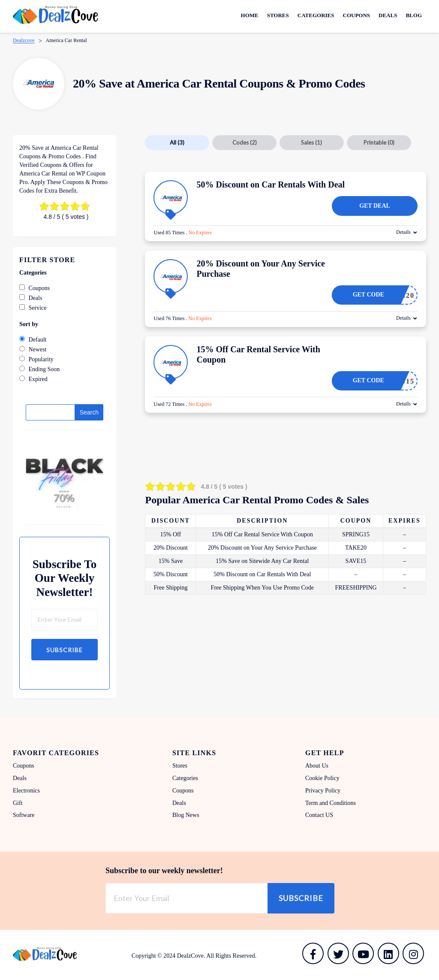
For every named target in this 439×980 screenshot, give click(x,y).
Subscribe (65, 650)
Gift (18, 803)
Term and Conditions (331, 803)
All (177, 142)
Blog (414, 15)
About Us (317, 766)
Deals (388, 15)
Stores (278, 15)
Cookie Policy (322, 778)
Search (89, 412)
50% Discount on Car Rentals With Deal (271, 185)
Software (24, 815)
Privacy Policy (323, 791)
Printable (379, 142)
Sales (311, 142)
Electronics (26, 791)
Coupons (357, 15)
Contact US (319, 815)
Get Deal (375, 206)
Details (403, 232)
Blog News (186, 815)
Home (250, 15)
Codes (245, 142)
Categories (316, 15)
